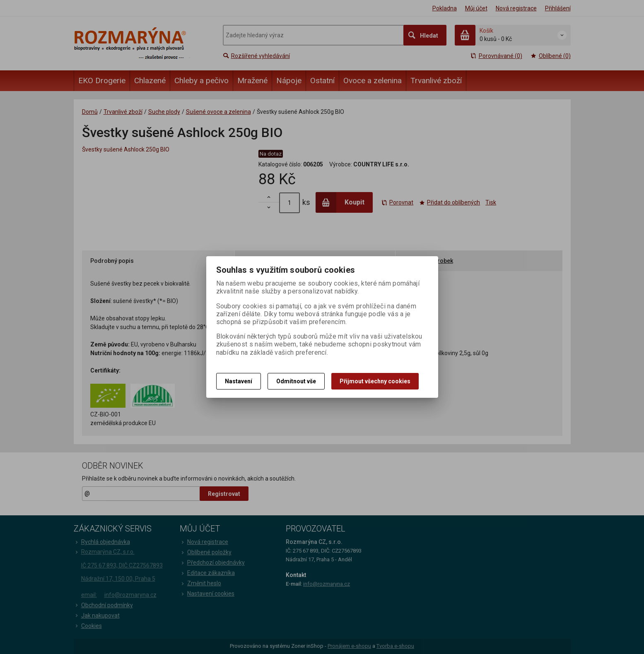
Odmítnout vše (296, 381)
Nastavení (239, 381)
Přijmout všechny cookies (375, 381)
